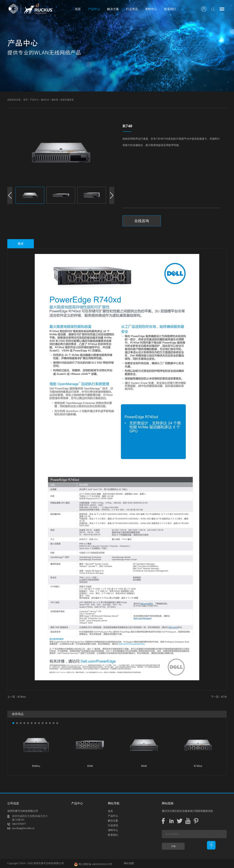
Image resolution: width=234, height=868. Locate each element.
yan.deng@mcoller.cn (23, 828)
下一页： (219, 697)
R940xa (36, 766)
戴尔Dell (45, 100)
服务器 (55, 100)
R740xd (198, 766)
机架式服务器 (67, 100)
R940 (90, 766)
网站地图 (128, 863)
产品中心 (34, 100)
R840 (144, 766)
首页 (78, 9)
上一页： (16, 697)
